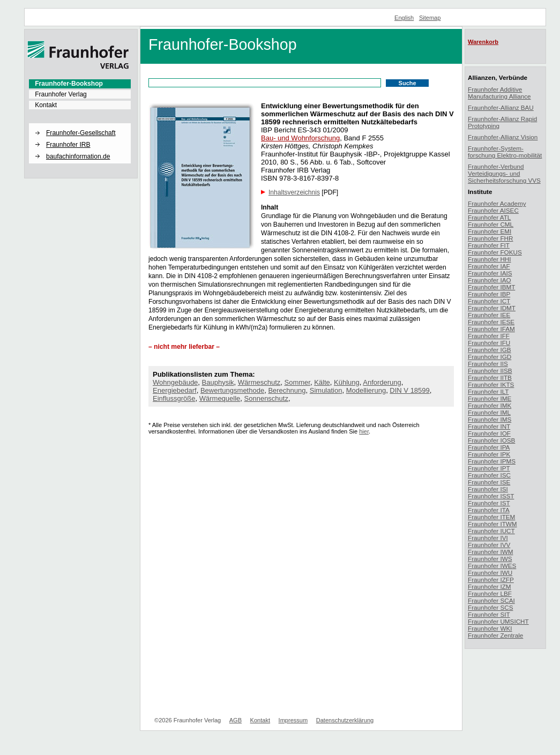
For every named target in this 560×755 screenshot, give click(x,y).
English (404, 18)
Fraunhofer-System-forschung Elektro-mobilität (505, 152)
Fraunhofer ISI (488, 489)
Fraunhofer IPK (489, 454)
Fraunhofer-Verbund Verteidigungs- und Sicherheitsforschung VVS (504, 173)
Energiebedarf (175, 390)
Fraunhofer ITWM (492, 524)
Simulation (326, 390)
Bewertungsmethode (232, 390)
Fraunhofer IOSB (491, 440)
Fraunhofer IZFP (491, 580)
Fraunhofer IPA (489, 447)
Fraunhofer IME (490, 398)
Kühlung (347, 382)
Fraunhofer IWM (490, 552)
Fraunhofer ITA (489, 510)
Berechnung (287, 390)
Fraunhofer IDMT (492, 308)
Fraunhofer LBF (490, 593)
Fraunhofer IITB (490, 377)
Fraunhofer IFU (489, 343)
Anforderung (382, 382)
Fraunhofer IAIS (490, 273)
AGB (236, 720)
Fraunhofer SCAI (491, 600)
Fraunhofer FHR (490, 238)
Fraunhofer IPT (489, 468)
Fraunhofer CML (491, 224)
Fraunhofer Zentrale (495, 635)
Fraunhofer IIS (488, 364)
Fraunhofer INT (489, 426)
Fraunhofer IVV (489, 545)
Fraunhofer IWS (490, 559)
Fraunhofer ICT (489, 301)
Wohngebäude (175, 382)
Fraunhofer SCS (490, 607)
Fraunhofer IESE (491, 322)
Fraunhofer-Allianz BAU (501, 107)
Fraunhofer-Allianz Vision (503, 137)
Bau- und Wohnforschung (300, 138)
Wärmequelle (220, 398)
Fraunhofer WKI (490, 628)
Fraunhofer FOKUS (495, 252)
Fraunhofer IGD (490, 357)
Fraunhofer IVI (488, 538)
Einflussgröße (174, 398)
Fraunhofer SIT (489, 614)
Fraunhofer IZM (490, 586)
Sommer (297, 382)
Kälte (322, 382)
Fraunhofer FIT (489, 245)
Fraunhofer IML (489, 412)
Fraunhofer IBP (489, 294)
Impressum (293, 720)
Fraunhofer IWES (492, 566)
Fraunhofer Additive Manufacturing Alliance (499, 93)
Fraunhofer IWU (490, 573)
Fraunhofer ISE (489, 482)
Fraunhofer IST (489, 503)
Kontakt (46, 105)
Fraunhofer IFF (489, 336)
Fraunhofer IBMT (491, 287)
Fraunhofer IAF (489, 266)
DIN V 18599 (409, 390)
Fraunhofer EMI (490, 231)
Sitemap (430, 18)
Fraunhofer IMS (490, 419)
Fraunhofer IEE (489, 315)
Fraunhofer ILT (488, 391)
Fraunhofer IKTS (491, 384)
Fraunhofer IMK (490, 405)
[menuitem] (80, 84)
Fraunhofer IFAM (491, 329)
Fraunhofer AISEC (493, 210)
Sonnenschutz (266, 398)
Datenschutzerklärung (345, 720)
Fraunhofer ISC (489, 475)
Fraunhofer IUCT (491, 531)
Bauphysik (218, 382)
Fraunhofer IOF (489, 433)
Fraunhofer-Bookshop (69, 84)
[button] (80, 124)
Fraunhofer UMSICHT (498, 621)
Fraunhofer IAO (490, 280)
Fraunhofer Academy (497, 203)
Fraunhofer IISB (490, 371)
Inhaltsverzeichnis (294, 192)
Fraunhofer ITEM (491, 517)
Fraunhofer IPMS (492, 461)
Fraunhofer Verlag (61, 94)
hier (364, 431)
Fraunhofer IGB (490, 350)
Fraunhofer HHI (490, 259)
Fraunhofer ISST (491, 496)
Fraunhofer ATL (489, 217)
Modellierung (366, 390)
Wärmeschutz (259, 382)
